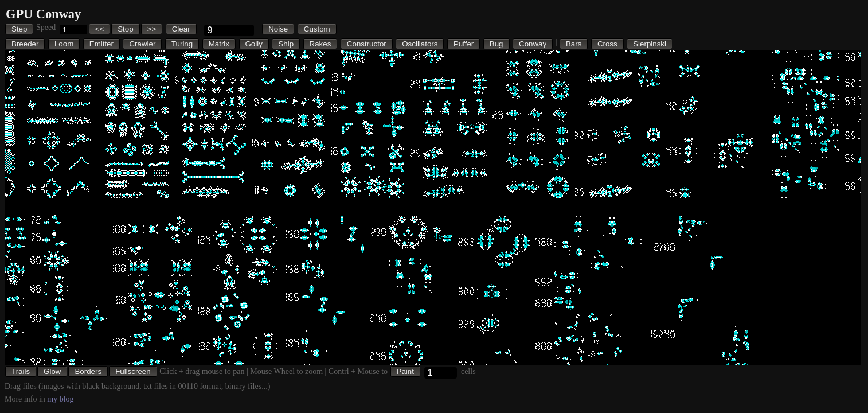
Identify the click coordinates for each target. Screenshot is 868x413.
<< (100, 29)
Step (19, 29)
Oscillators (420, 44)
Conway (533, 44)
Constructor (367, 44)
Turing (182, 44)
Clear (181, 29)
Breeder (25, 44)
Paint (405, 371)
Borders (88, 371)
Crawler (142, 44)
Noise (278, 29)
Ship (286, 44)
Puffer (464, 44)
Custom (317, 29)
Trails (21, 371)
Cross (607, 44)
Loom (64, 44)
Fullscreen (133, 371)
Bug (496, 44)
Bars (574, 44)
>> (152, 29)
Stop (125, 29)
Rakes (320, 44)
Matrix (219, 44)
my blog (60, 399)
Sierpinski (650, 44)
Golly (254, 44)
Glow (52, 371)
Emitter (101, 44)
